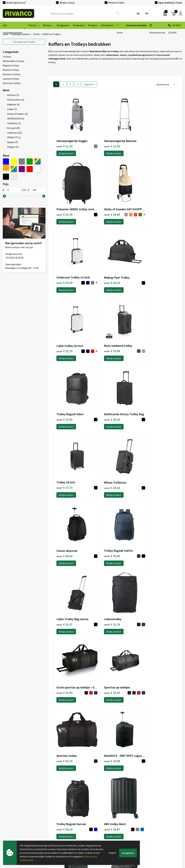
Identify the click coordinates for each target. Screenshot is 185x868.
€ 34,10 (147, 519)
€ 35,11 (106, 581)
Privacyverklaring (149, 822)
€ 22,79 (61, 269)
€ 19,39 (102, 203)
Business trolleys (12, 74)
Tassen (24, 42)
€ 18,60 (61, 203)
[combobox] (85, 13)
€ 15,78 (147, 139)
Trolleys (7, 56)
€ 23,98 (106, 268)
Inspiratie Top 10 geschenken (64, 837)
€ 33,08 (106, 519)
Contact (98, 812)
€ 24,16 (147, 333)
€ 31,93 (106, 457)
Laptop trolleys (11, 79)
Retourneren (101, 827)
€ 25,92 (147, 269)
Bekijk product (66, 147)
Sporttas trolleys (12, 83)
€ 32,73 (64, 519)
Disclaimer (145, 827)
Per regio (53, 827)
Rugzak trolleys (11, 65)
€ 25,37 (147, 395)
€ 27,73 (106, 333)
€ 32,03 (147, 457)
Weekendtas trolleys (13, 61)
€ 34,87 (64, 581)
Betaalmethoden (103, 822)
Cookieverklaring (148, 817)
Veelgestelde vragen (59, 822)
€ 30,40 (106, 395)
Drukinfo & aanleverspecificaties (65, 832)
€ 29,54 (64, 395)
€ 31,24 (64, 457)
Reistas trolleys (11, 70)
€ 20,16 (147, 203)
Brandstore (100, 817)
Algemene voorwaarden (152, 812)
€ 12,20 (106, 139)
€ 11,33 (64, 139)
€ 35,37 (147, 581)
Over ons (53, 812)
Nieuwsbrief (55, 817)
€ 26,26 (64, 333)
